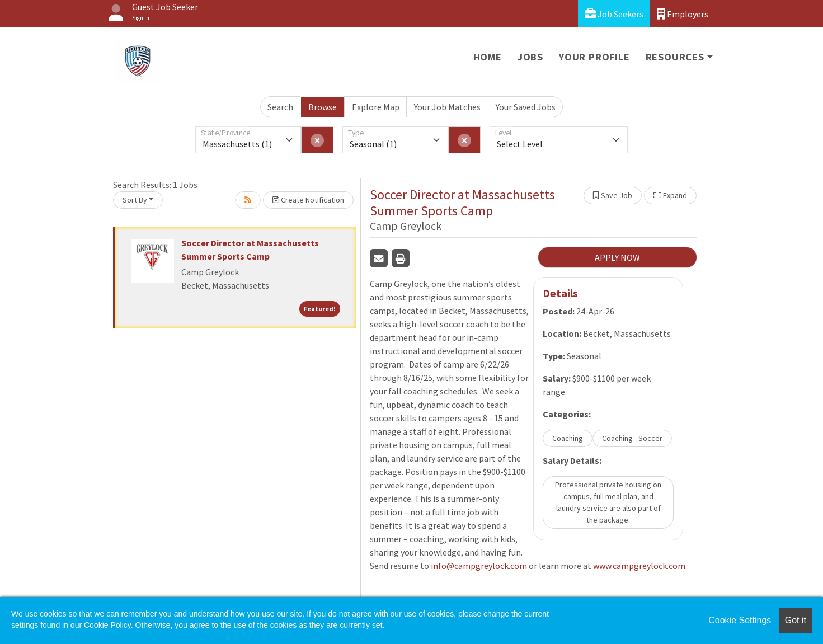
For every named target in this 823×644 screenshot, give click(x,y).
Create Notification (308, 200)
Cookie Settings (740, 620)
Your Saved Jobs (526, 107)
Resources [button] (675, 57)
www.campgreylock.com (639, 566)
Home (488, 57)
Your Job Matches (447, 107)
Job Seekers (614, 14)
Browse (323, 107)
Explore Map (376, 107)
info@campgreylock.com (479, 566)
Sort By (135, 200)
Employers (683, 14)
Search (280, 107)
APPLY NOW (617, 257)
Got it (796, 620)
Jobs (530, 57)
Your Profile (594, 57)
